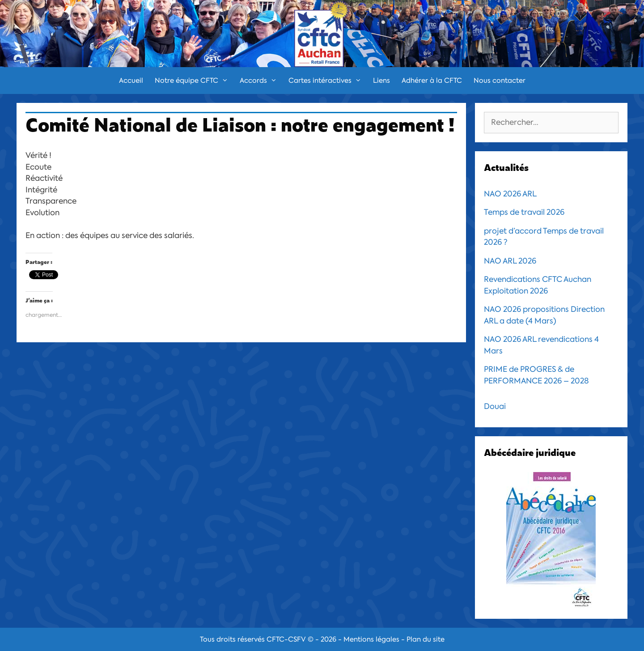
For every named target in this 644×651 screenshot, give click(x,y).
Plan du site (426, 639)
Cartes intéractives (328, 81)
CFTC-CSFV (286, 639)
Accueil (131, 81)
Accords (261, 81)
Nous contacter (500, 81)
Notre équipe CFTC (194, 81)
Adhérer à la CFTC (432, 81)
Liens (381, 81)
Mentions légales (371, 639)
